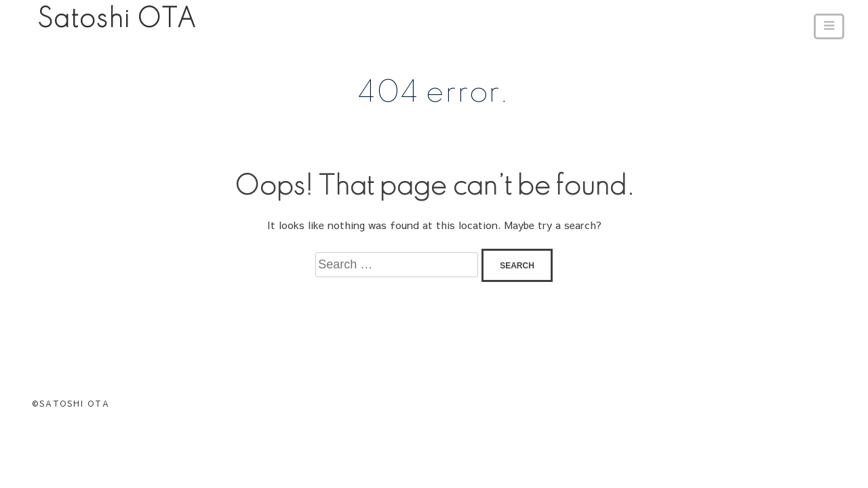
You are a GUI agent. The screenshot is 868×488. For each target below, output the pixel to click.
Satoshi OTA (117, 20)
